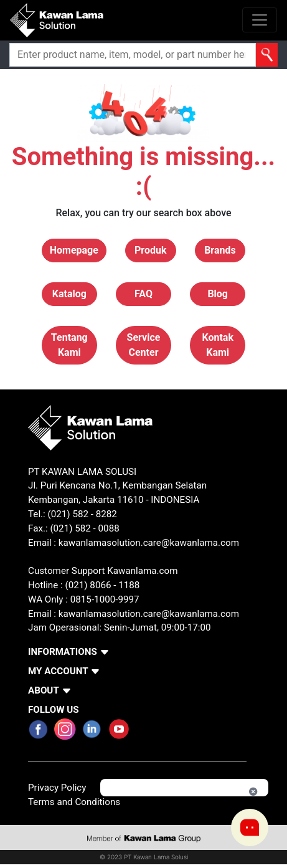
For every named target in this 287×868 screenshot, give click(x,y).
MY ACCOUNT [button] (58, 671)
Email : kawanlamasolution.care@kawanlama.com (134, 614)
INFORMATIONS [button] (63, 652)
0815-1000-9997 (105, 599)
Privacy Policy (57, 788)
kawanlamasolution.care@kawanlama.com (149, 543)
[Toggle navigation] (260, 20)
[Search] (133, 55)
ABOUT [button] (44, 690)
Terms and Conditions (74, 802)
